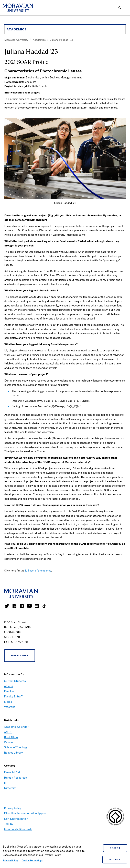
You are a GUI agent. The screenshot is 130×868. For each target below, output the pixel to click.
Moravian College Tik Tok (44, 606)
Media (8, 702)
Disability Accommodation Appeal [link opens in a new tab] (25, 813)
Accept (115, 860)
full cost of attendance (38, 571)
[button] (120, 8)
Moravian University (17, 40)
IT (5, 783)
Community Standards (18, 829)
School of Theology (16, 747)
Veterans (10, 707)
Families (9, 691)
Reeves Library (13, 753)
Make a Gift (20, 656)
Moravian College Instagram (22, 606)
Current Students (15, 681)
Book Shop (11, 737)
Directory (10, 788)
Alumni (8, 686)
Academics (40, 40)
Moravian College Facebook (14, 606)
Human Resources (15, 778)
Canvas (9, 742)
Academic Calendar (16, 727)
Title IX (8, 824)
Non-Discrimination (16, 819)
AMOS (8, 732)
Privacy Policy (10, 860)
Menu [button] (127, 8)
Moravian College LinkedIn (37, 606)
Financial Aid (12, 772)
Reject (115, 848)
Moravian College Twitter (7, 606)
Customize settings (32, 860)
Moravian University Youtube (29, 606)
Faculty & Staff (13, 697)
